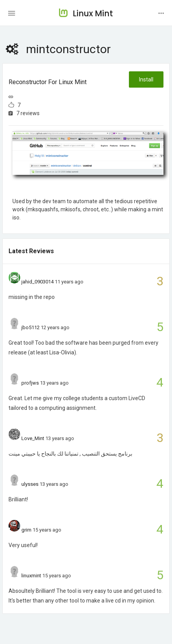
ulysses (30, 484)
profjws (30, 383)
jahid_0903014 (37, 282)
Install (146, 79)
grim (26, 530)
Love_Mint (33, 438)
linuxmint (31, 576)
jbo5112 (30, 327)
